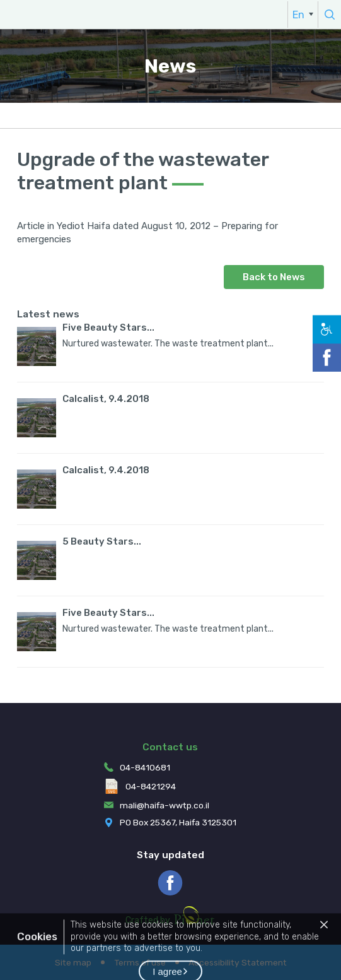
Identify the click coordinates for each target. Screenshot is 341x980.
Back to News (274, 277)
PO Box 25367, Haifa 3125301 (178, 822)
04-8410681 (145, 767)
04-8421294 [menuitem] (140, 786)
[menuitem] (303, 15)
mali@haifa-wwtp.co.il (165, 805)
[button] (324, 939)
